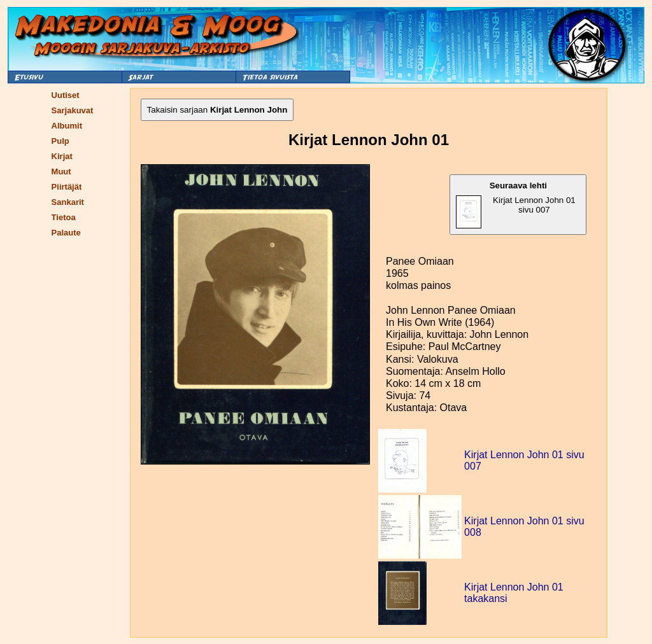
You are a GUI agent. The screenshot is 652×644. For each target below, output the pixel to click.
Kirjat (62, 156)
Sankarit (68, 202)
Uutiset (66, 95)
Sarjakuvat (73, 110)
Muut (61, 171)
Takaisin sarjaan (217, 110)
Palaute (66, 233)
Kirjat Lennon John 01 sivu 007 (515, 205)
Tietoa (64, 217)
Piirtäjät (67, 187)
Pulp (60, 141)
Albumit (67, 126)
